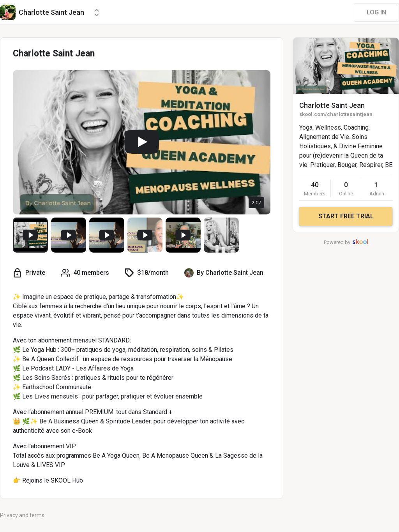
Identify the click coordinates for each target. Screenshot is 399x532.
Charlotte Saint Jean (332, 105)
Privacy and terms (22, 515)
